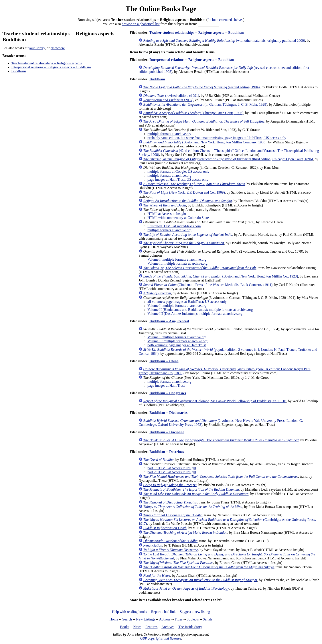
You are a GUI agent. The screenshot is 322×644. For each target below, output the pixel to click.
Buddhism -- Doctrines (167, 452)
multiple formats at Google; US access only (179, 171)
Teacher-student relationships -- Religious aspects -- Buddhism (197, 33)
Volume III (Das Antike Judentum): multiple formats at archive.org (195, 314)
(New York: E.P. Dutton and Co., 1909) (184, 192)
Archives (168, 627)
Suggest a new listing (195, 612)
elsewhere (58, 48)
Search (127, 619)
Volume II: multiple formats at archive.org (178, 263)
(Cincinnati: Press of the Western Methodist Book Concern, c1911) (208, 285)
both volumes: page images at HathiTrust (177, 345)
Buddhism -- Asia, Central (169, 321)
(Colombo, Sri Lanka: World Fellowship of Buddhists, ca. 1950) (215, 401)
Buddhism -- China (164, 361)
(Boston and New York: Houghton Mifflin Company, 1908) (205, 142)
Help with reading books (129, 612)
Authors (165, 619)
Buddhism (19, 71)
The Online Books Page (161, 9)
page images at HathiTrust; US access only (178, 179)
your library (37, 48)
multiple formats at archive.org (170, 134)
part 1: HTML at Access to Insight (172, 468)
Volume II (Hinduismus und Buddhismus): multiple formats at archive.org (200, 310)
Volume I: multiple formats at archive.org (177, 259)
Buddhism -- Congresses (168, 393)
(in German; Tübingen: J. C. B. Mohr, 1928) (205, 104)
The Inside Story (190, 627)
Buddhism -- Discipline (167, 432)
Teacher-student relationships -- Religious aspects (47, 63)
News (137, 627)
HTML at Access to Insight (167, 214)
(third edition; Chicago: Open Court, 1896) (228, 159)
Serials (208, 619)
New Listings (146, 619)
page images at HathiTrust (166, 385)
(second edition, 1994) (202, 87)
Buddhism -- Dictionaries (168, 413)
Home (114, 619)
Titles (179, 619)
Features (151, 627)
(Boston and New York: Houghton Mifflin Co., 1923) (221, 276)
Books (125, 627)
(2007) (168, 100)
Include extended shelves (225, 20)
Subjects (193, 619)
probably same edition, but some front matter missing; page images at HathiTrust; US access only (217, 138)
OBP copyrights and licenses (161, 638)
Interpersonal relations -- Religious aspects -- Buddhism (51, 67)
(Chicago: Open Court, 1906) (193, 113)
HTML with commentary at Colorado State (178, 218)
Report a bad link (163, 612)
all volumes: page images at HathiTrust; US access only (187, 302)
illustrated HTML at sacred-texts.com (174, 226)
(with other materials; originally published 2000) (224, 41)
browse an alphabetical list (141, 24)
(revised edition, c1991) (171, 96)
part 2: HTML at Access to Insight (172, 472)
